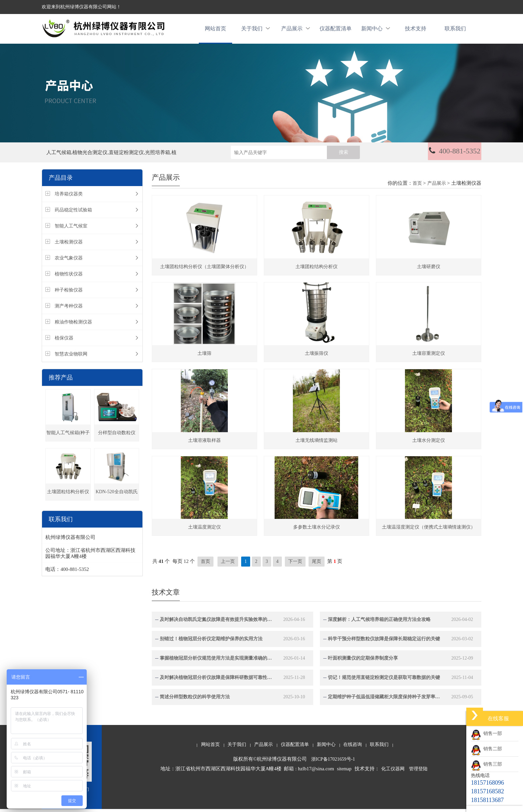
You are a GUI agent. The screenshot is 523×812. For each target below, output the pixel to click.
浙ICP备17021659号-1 (333, 762)
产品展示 (296, 31)
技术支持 (416, 31)
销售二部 (486, 749)
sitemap (344, 772)
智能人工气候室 (71, 230)
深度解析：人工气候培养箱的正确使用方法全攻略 (379, 622)
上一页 (228, 564)
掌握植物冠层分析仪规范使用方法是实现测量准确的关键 (216, 661)
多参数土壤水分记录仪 (317, 530)
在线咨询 (353, 747)
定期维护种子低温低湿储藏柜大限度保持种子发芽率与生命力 (384, 700)
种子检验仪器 (69, 294)
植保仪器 (64, 342)
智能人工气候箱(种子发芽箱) (68, 439)
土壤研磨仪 (429, 270)
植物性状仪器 (69, 278)
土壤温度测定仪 (204, 530)
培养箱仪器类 (69, 198)
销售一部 (486, 733)
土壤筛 (204, 357)
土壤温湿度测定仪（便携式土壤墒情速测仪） (429, 530)
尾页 (317, 564)
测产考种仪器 (69, 310)
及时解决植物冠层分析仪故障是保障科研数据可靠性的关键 (216, 680)
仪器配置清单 (336, 31)
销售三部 (486, 764)
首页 (417, 187)
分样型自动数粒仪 (117, 436)
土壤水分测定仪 (429, 443)
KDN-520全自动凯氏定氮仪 (117, 498)
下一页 (296, 564)
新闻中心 (376, 31)
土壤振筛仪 (317, 357)
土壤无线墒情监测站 (317, 443)
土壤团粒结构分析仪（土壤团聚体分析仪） (204, 270)
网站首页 (215, 31)
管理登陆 (418, 772)
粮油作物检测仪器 (73, 326)
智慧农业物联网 (71, 358)
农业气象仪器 (69, 262)
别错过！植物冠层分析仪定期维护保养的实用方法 (211, 642)
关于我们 (255, 31)
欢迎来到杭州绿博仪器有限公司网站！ (81, 7)
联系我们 (455, 31)
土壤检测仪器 (69, 246)
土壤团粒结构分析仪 (68, 495)
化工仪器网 (393, 772)
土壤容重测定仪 (429, 357)
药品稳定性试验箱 (73, 214)
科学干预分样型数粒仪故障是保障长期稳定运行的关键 (384, 642)
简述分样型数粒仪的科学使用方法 (195, 700)
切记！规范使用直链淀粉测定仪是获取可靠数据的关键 (384, 680)
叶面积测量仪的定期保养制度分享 (363, 661)
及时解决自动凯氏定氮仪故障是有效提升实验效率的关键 (216, 622)
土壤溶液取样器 (204, 443)
